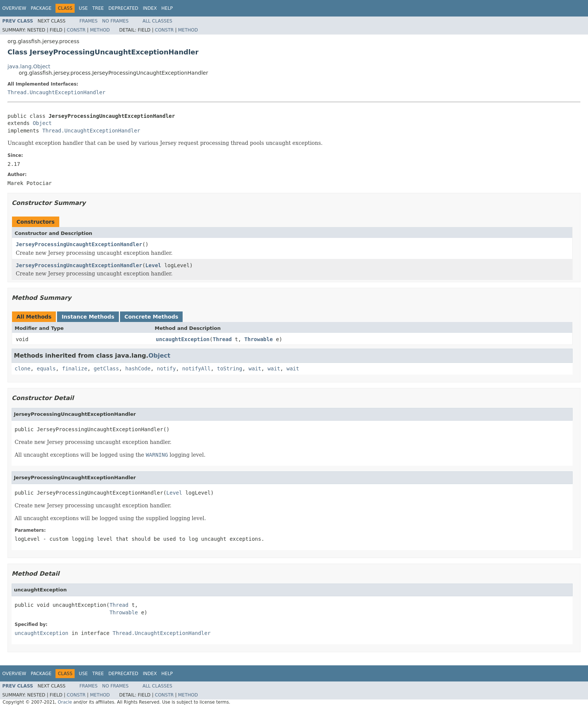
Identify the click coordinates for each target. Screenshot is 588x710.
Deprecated (123, 8)
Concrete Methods (151, 317)
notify (166, 369)
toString (230, 369)
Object (42, 123)
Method (100, 30)
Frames (89, 21)
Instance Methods (88, 317)
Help (167, 8)
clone (22, 369)
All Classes (157, 21)
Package (41, 8)
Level (153, 265)
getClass (106, 369)
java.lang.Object (29, 66)
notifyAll (196, 369)
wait (255, 369)
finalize (74, 369)
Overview (14, 8)
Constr (76, 30)
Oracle (65, 702)
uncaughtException (183, 339)
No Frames (115, 21)
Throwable (259, 339)
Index (150, 8)
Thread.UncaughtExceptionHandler (56, 92)
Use (83, 8)
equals (46, 369)
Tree (98, 8)
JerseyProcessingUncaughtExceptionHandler (79, 244)
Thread (222, 339)
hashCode (138, 369)
